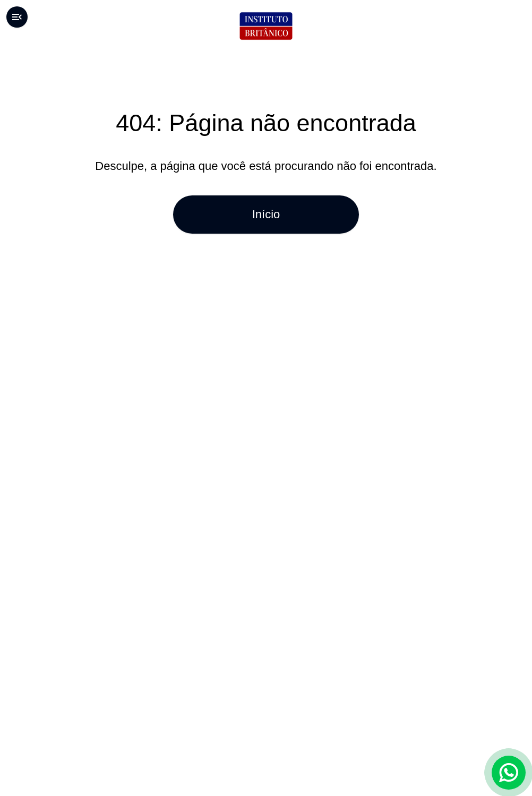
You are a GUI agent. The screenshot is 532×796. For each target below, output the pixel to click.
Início (266, 215)
